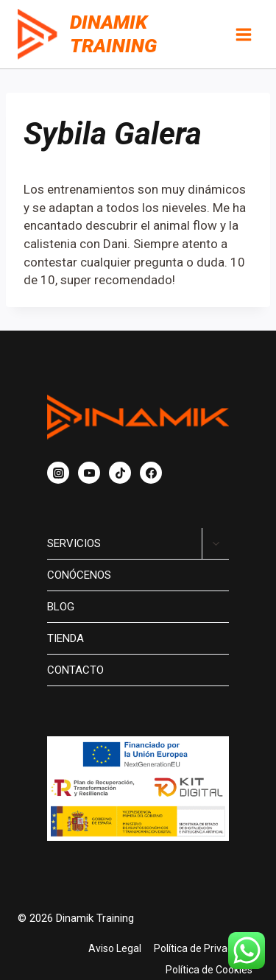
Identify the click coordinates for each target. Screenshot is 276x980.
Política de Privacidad (203, 948)
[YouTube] (89, 473)
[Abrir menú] (243, 34)
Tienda (66, 638)
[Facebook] (151, 473)
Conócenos (79, 575)
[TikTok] (120, 473)
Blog (61, 607)
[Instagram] (58, 473)
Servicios (74, 543)
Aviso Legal (115, 948)
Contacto (75, 670)
